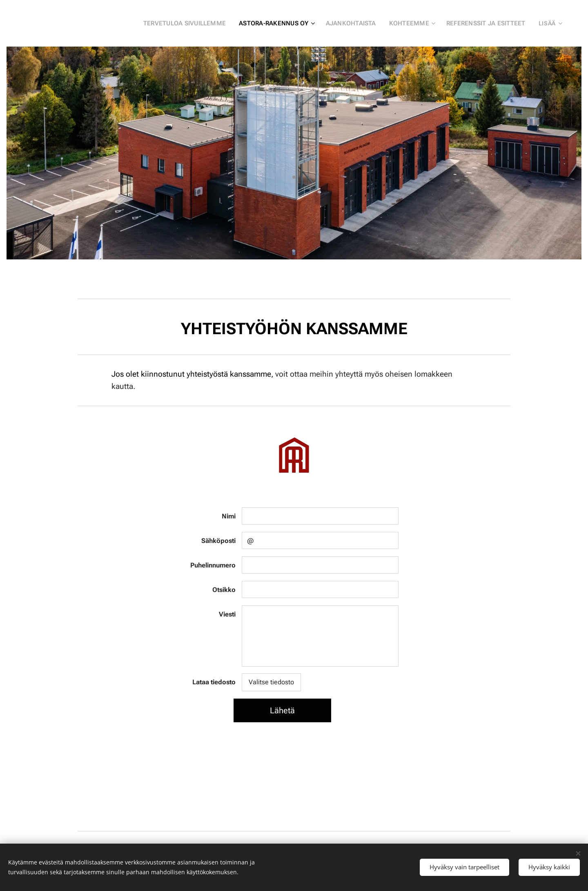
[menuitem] (194, 23)
